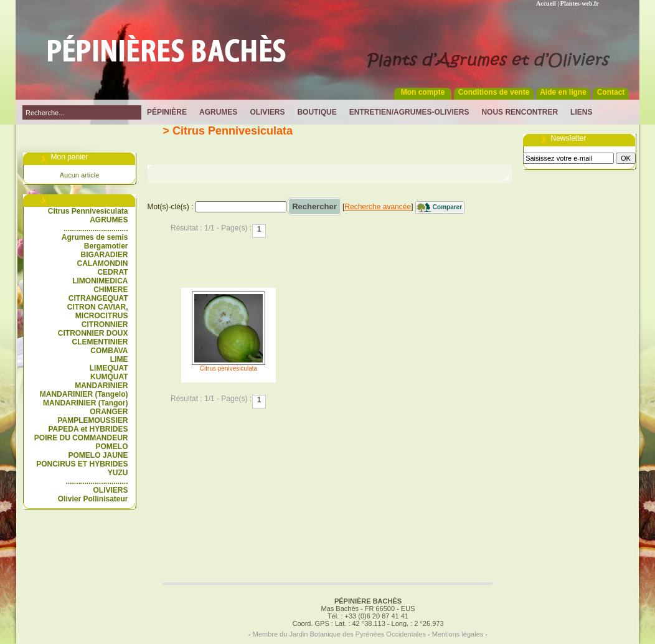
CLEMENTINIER (100, 342)
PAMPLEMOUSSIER (92, 420)
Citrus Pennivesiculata (88, 211)
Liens (581, 112)
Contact (611, 92)
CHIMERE (111, 290)
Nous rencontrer (520, 112)
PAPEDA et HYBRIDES (88, 429)
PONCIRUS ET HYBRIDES (82, 464)
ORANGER (109, 412)
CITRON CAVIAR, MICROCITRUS (98, 311)
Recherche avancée (378, 207)
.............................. (97, 481)
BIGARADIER (104, 255)
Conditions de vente (494, 92)
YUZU (118, 473)
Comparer (447, 207)
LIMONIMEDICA (100, 281)
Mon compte (423, 92)
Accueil (546, 3)
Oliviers (267, 112)
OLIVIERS (110, 490)
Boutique (317, 112)
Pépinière (167, 112)
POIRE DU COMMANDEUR (81, 438)
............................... (96, 229)
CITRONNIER (105, 324)
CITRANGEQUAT (98, 298)
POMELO (111, 447)
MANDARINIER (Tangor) (85, 403)
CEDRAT (112, 272)
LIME (119, 359)
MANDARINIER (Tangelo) (84, 394)
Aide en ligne (563, 92)
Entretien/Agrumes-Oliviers (409, 112)
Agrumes (218, 112)
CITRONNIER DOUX (93, 333)
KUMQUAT (109, 377)
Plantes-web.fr (580, 3)
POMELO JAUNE (98, 455)
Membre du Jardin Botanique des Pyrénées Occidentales (339, 634)
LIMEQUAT (109, 368)
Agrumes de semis (95, 237)
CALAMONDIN (103, 263)
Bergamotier (106, 246)
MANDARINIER (101, 386)
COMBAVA (109, 351)
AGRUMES (109, 220)
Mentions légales (458, 634)
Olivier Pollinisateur (93, 499)
